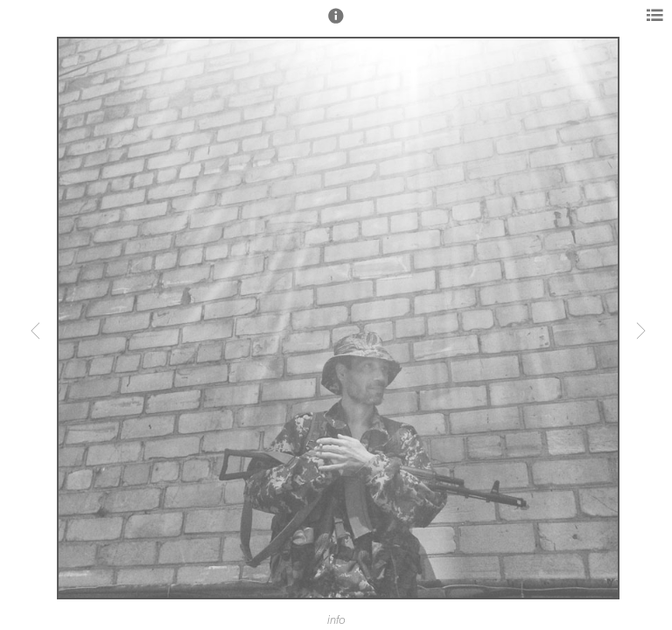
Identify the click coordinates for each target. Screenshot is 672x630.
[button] (336, 24)
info (336, 620)
